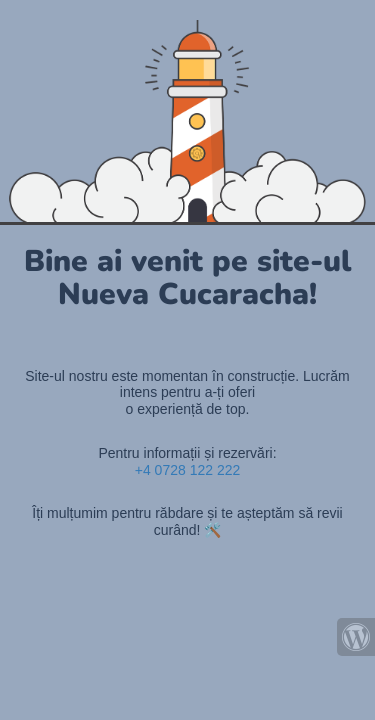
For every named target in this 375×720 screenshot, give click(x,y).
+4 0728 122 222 (188, 470)
